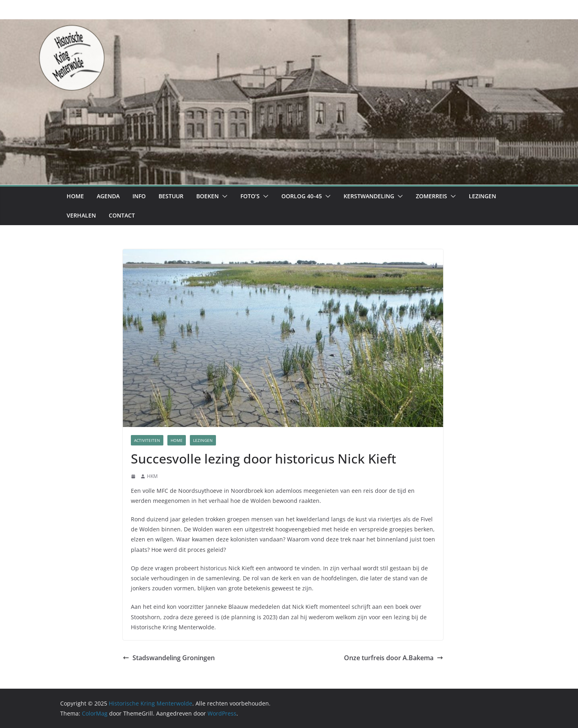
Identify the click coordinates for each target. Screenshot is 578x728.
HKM (152, 476)
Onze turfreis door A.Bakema (394, 658)
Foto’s (250, 196)
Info (139, 196)
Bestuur (171, 196)
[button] (223, 196)
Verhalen (81, 215)
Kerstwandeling (369, 196)
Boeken (208, 196)
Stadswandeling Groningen (169, 658)
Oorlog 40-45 (302, 196)
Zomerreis (431, 196)
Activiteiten (147, 440)
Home (75, 196)
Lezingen (482, 196)
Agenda (108, 196)
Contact (122, 215)
